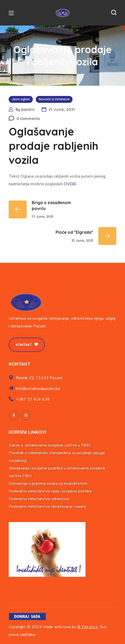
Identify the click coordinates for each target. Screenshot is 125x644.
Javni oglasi (21, 99)
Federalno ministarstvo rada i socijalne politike (50, 491)
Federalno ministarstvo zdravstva (39, 499)
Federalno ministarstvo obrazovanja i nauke (47, 506)
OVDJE (70, 184)
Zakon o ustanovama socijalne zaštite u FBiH (49, 445)
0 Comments (28, 119)
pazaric (28, 109)
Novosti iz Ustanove (54, 99)
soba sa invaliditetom (68, 484)
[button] (114, 13)
